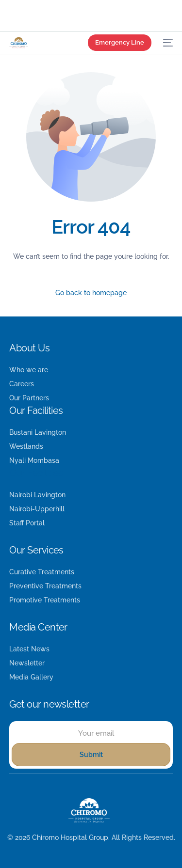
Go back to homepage (91, 293)
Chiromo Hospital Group (70, 837)
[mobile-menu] (167, 43)
